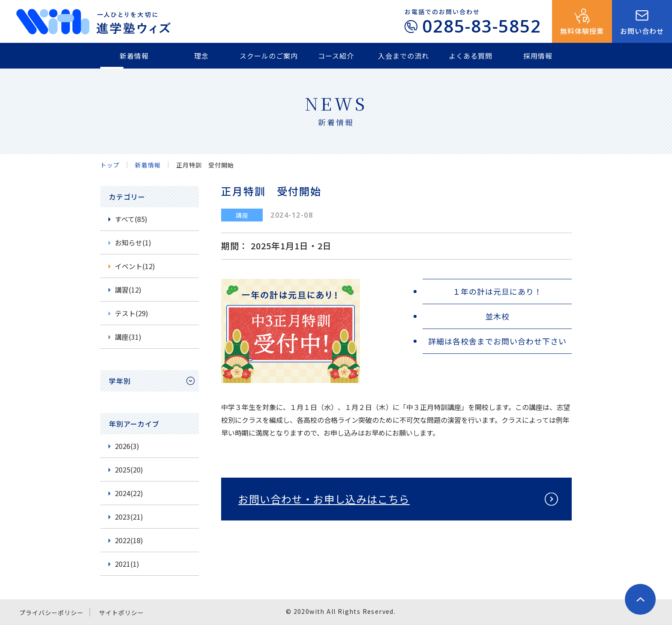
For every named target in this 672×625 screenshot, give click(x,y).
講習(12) (128, 290)
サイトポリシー (121, 613)
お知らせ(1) (133, 242)
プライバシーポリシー (51, 613)
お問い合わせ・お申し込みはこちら (324, 499)
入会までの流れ (403, 56)
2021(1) (127, 564)
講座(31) (128, 337)
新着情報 (134, 56)
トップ (110, 165)
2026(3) (127, 446)
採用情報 (538, 56)
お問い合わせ (642, 31)
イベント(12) (135, 266)
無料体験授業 (582, 31)
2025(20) (129, 469)
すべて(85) (131, 219)
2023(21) (129, 517)
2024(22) (129, 493)
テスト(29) (132, 313)
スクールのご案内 (269, 56)
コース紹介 (336, 56)
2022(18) (129, 540)
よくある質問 (471, 56)
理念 (201, 56)
